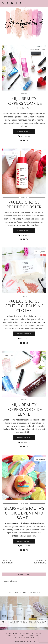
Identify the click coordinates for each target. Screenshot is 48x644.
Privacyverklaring (25, 637)
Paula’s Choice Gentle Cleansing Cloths (24, 306)
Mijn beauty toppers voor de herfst (24, 104)
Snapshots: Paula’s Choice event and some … (24, 514)
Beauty (24, 94)
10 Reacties (24, 339)
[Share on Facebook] (24, 141)
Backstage (34, 635)
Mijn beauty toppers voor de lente (24, 410)
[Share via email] (21, 141)
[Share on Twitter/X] (27, 141)
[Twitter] (3, 3)
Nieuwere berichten (40, 562)
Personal (24, 504)
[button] (45, 3)
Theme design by (24, 641)
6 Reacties (24, 442)
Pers (23, 635)
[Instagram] (8, 3)
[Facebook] (12, 3)
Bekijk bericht (24, 131)
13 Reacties (24, 136)
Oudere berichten (7, 562)
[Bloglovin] (16, 3)
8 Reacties (24, 235)
